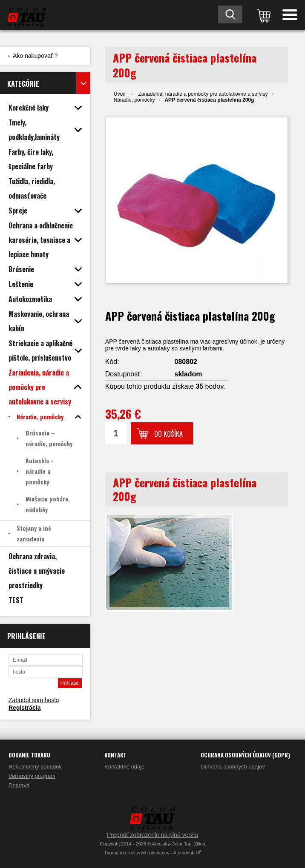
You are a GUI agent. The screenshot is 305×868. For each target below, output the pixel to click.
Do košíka (168, 434)
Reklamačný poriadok (35, 767)
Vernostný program (32, 776)
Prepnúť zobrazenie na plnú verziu (152, 835)
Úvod (120, 94)
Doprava (19, 785)
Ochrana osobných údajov (233, 767)
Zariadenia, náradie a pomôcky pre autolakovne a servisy (203, 94)
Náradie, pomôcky (134, 100)
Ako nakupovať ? (35, 56)
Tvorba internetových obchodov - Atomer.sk (152, 853)
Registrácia (24, 708)
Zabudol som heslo (34, 700)
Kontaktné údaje (124, 767)
